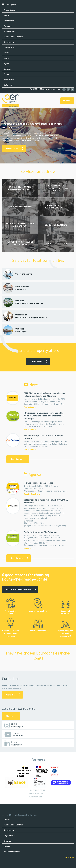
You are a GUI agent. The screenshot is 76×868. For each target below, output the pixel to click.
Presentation (10, 10)
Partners (8, 26)
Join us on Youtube (14, 734)
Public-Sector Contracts (14, 37)
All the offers (36, 362)
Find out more (12, 148)
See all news (16, 459)
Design (7, 846)
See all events (17, 558)
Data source (9, 85)
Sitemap (7, 841)
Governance (9, 21)
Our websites (10, 47)
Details (27, 494)
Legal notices (10, 835)
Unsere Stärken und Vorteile (19, 589)
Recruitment (9, 42)
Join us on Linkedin (13, 743)
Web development (12, 851)
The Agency (11, 5)
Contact (7, 69)
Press (6, 74)
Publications (9, 31)
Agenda (7, 63)
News (6, 53)
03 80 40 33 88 (37, 89)
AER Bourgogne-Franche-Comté (26, 815)
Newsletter (9, 79)
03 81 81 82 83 (53, 90)
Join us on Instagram (14, 725)
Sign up (9, 716)
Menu (67, 101)
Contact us (11, 695)
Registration (36, 494)
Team (6, 15)
